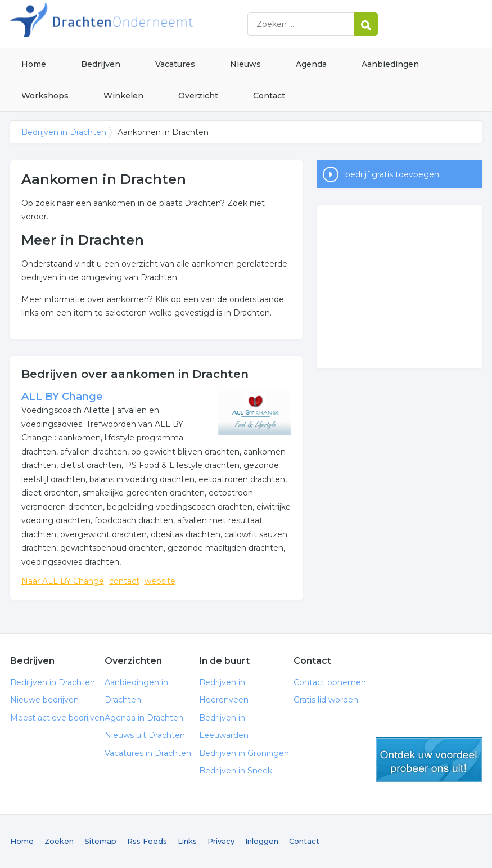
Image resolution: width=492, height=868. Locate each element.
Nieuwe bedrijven (44, 700)
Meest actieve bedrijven (57, 718)
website (160, 581)
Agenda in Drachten (144, 718)
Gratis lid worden (326, 700)
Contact (269, 96)
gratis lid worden (429, 760)
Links (187, 841)
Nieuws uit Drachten (145, 735)
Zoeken (59, 841)
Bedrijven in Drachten (151, 24)
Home (34, 64)
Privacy (221, 841)
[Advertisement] (400, 287)
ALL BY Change (62, 397)
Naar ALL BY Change (63, 581)
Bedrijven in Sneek (236, 771)
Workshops (45, 96)
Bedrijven (101, 64)
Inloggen (262, 841)
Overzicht (198, 96)
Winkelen (123, 96)
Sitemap (100, 841)
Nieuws (245, 64)
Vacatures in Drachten (148, 753)
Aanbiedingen (390, 64)
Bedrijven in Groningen (244, 753)
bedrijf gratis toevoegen (392, 174)
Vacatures (175, 64)
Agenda (311, 64)
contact (124, 581)
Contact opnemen (330, 682)
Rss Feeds (147, 841)
